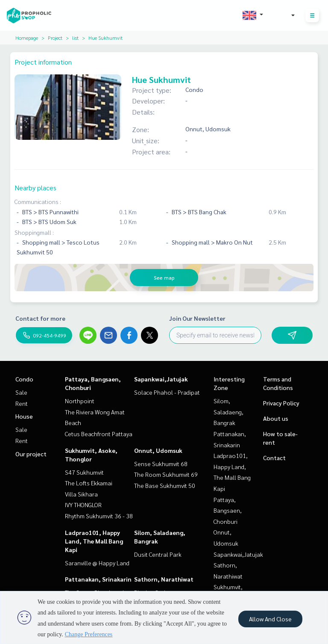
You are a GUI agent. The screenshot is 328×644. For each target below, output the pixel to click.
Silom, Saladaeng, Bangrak (228, 412)
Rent (22, 403)
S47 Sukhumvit (84, 472)
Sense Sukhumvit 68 (161, 464)
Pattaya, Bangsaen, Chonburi (228, 510)
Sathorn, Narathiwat (164, 579)
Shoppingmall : (34, 232)
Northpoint (80, 401)
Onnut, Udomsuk (158, 450)
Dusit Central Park (158, 554)
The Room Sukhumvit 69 (166, 474)
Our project (31, 454)
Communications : (38, 201)
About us (276, 418)
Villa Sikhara (81, 494)
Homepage (27, 38)
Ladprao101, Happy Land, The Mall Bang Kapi (94, 541)
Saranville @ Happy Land (97, 563)
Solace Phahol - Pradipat (167, 392)
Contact (274, 458)
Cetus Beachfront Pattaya (99, 434)
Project (55, 38)
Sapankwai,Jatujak (161, 379)
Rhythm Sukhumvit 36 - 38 (99, 516)
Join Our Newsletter (197, 318)
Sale (21, 392)
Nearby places (35, 188)
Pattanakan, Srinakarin (98, 579)
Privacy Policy (281, 403)
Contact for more (40, 318)
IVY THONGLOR (83, 505)
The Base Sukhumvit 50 (165, 485)
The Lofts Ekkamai (89, 483)
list (75, 38)
